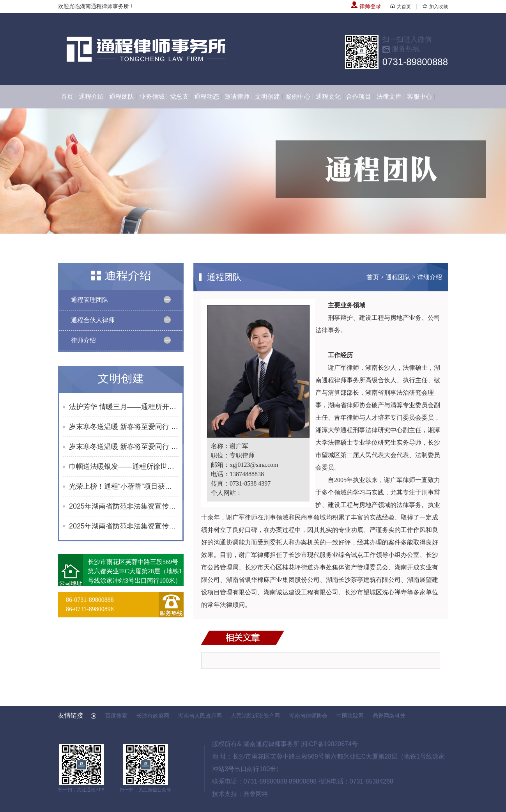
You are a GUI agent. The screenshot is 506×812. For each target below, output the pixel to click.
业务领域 (152, 97)
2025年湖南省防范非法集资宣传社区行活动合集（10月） (124, 506)
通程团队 (122, 97)
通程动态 (207, 97)
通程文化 (328, 97)
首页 (67, 97)
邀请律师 (237, 97)
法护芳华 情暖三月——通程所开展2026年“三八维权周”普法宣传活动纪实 (124, 407)
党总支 (179, 97)
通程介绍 (91, 97)
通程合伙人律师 (93, 320)
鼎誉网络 (256, 794)
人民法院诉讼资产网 (255, 716)
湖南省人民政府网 (200, 716)
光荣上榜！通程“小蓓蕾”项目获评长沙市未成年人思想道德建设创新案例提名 (124, 486)
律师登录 (366, 6)
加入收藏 (435, 7)
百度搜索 (116, 716)
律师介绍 (83, 340)
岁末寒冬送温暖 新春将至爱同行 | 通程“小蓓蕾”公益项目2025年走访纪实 (124, 427)
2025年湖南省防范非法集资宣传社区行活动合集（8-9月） (124, 526)
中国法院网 (350, 716)
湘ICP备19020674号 (329, 744)
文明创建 (267, 97)
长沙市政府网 (153, 716)
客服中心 (419, 97)
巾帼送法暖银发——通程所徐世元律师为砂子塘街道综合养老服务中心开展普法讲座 (124, 466)
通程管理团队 (90, 300)
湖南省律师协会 (308, 716)
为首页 (401, 7)
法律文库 (389, 97)
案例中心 (298, 97)
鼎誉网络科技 (389, 716)
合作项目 (359, 97)
